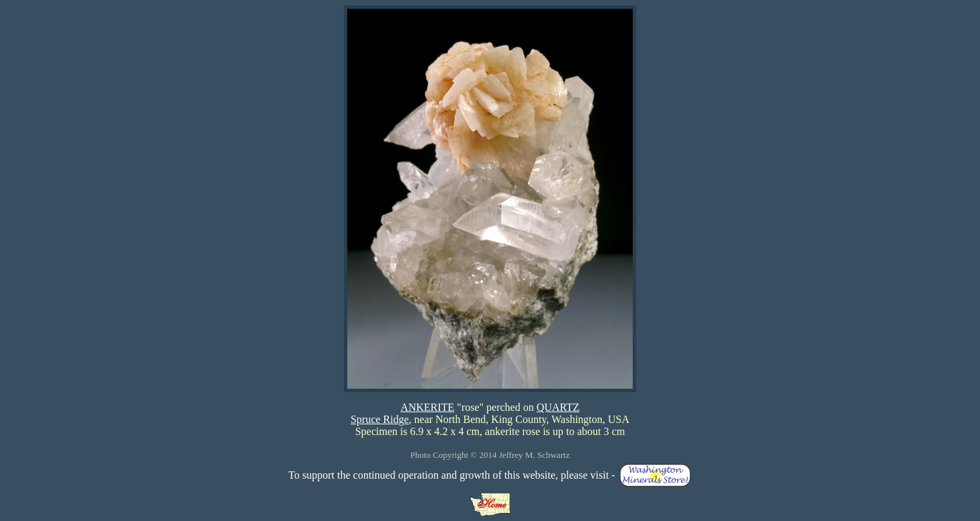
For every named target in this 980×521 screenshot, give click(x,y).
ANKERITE (427, 407)
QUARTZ (558, 407)
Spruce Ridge (380, 419)
